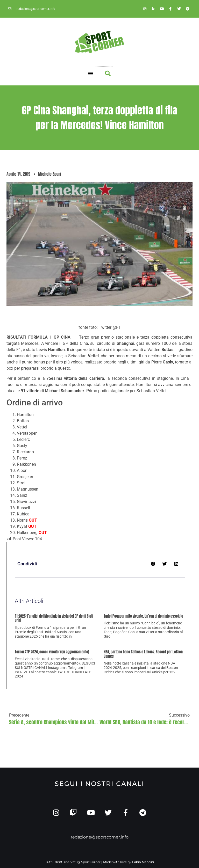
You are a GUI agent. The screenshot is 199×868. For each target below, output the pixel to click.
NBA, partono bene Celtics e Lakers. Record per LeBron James (143, 654)
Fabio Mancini (143, 862)
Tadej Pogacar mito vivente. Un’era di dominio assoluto (143, 616)
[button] (91, 73)
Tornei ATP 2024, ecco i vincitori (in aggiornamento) (52, 652)
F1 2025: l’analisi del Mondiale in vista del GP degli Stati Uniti (54, 618)
